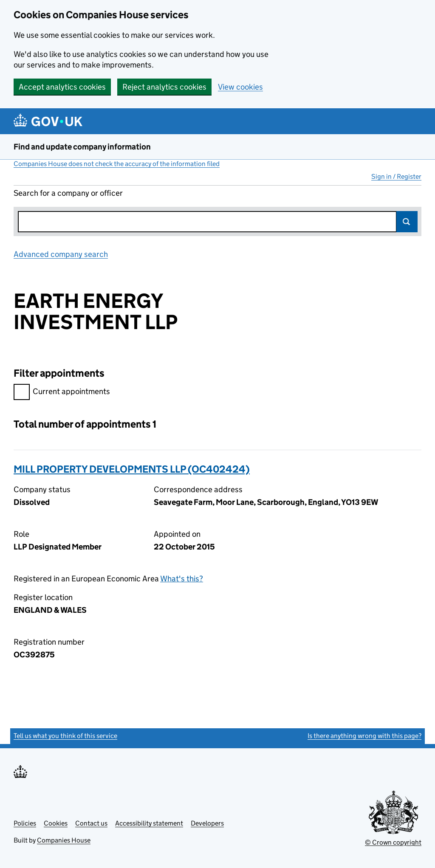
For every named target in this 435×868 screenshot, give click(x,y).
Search (407, 222)
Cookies (56, 823)
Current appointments (62, 393)
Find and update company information (82, 147)
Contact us (91, 823)
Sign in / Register (396, 176)
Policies (25, 823)
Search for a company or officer (68, 193)
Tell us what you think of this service (65, 736)
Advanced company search (61, 254)
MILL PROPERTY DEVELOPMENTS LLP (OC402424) (132, 469)
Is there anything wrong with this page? (364, 736)
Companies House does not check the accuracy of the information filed (117, 164)
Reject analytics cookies (164, 87)
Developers (207, 823)
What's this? (182, 579)
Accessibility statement (149, 823)
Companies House (64, 840)
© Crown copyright (393, 842)
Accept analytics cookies (62, 87)
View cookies (240, 87)
